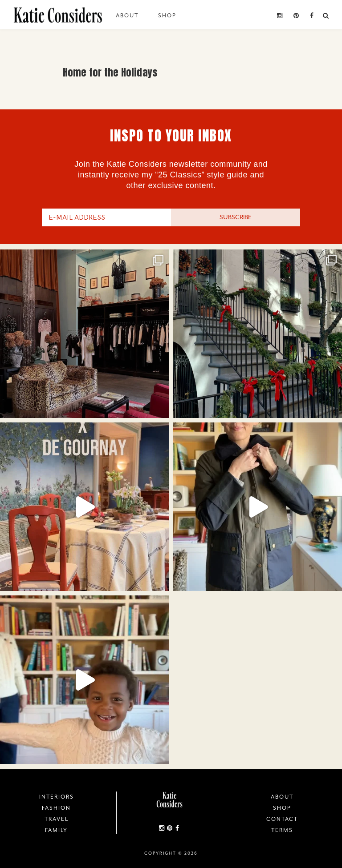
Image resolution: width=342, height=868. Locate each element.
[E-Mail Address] (106, 217)
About (127, 16)
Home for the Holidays (110, 72)
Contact (282, 819)
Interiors (57, 797)
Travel (57, 819)
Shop (167, 16)
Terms (282, 830)
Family (56, 830)
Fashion (56, 808)
